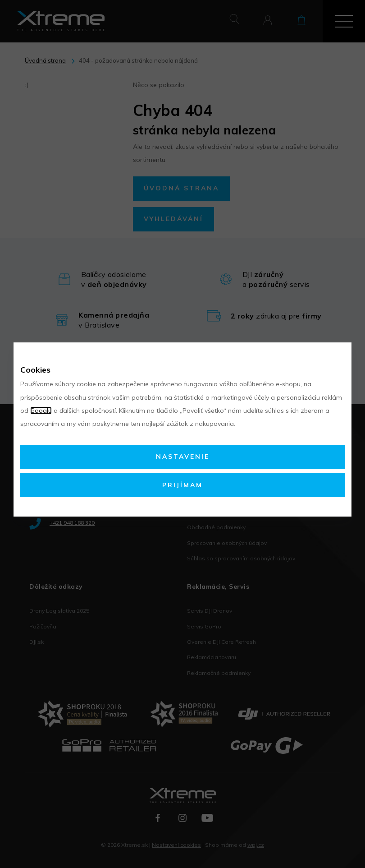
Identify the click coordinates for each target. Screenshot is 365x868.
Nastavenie (183, 457)
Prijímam (182, 485)
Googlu (41, 411)
